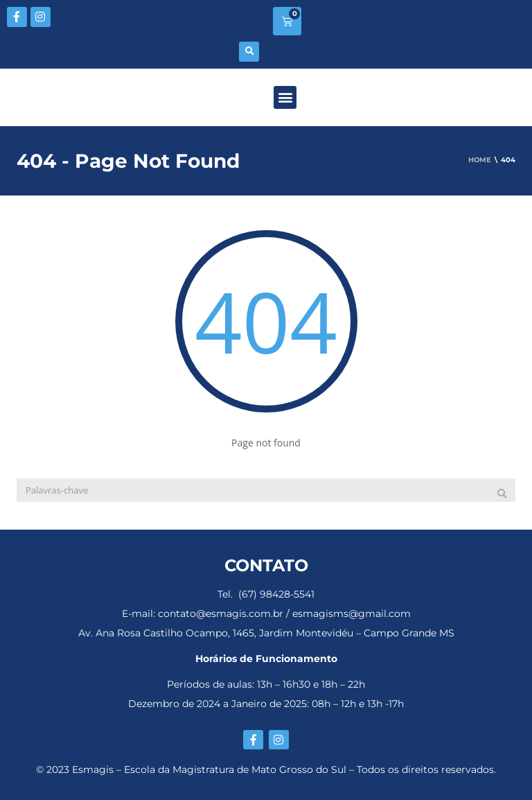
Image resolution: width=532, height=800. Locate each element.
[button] (249, 52)
